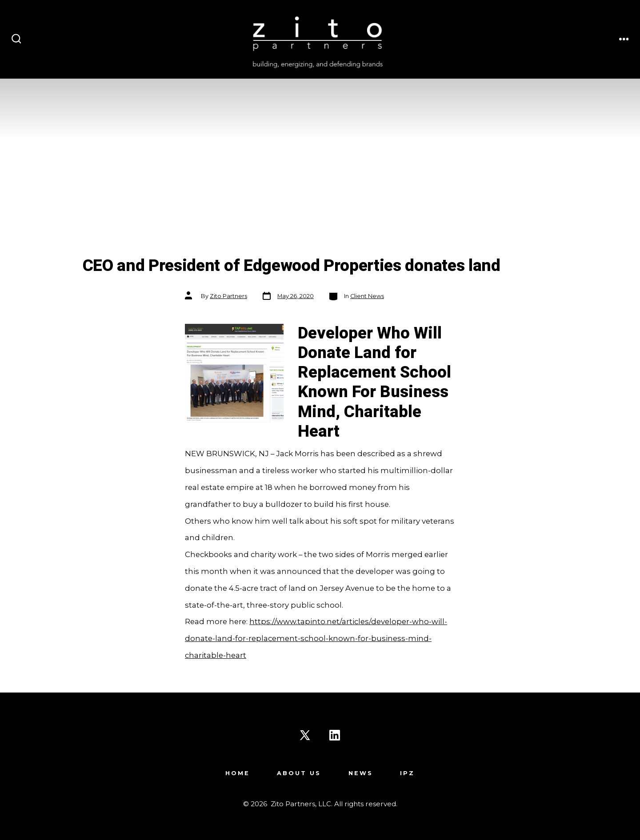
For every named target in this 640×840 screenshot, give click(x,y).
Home (238, 773)
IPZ (407, 773)
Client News (367, 296)
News (361, 773)
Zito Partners (228, 296)
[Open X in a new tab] (305, 735)
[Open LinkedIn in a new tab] (335, 735)
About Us (299, 773)
